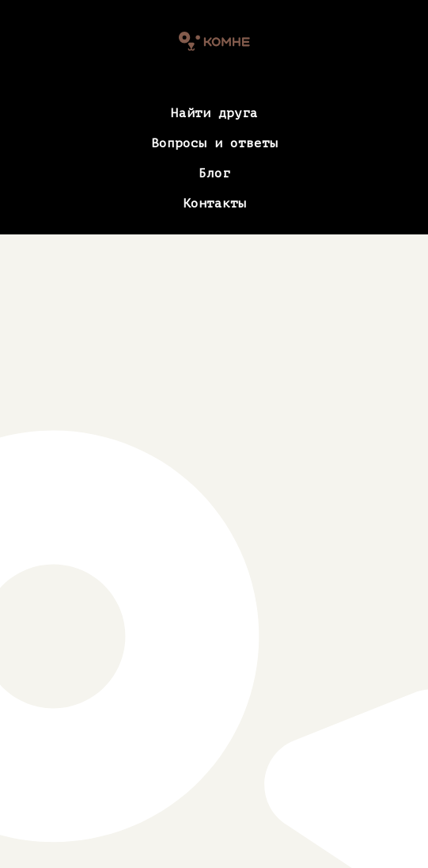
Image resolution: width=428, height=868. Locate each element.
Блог (214, 173)
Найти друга (214, 113)
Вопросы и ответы (214, 143)
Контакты (214, 204)
